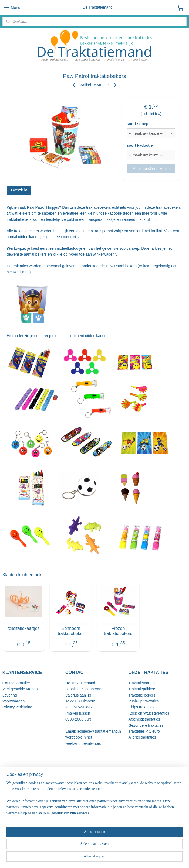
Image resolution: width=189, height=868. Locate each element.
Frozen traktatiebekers (118, 631)
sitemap (81, 858)
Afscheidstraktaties (144, 719)
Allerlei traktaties (142, 737)
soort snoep (137, 124)
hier (107, 795)
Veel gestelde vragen (20, 689)
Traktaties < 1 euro (144, 731)
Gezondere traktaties (146, 725)
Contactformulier (16, 683)
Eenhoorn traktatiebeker (71, 631)
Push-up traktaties (144, 701)
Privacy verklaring (17, 707)
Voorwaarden (14, 701)
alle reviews (29, 789)
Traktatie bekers (142, 695)
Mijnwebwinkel (150, 858)
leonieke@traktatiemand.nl (99, 731)
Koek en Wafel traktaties (149, 713)
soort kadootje (140, 146)
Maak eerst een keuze (151, 169)
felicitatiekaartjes (23, 629)
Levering (10, 695)
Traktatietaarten (141, 683)
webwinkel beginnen (108, 858)
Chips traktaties (141, 707)
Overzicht (19, 190)
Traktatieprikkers (142, 689)
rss (90, 858)
